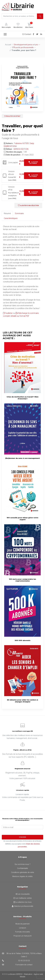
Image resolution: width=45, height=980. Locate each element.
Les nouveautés (23, 894)
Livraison (23, 928)
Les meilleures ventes (22, 898)
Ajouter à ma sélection (28, 206)
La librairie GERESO (15, 974)
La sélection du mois (23, 902)
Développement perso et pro (26, 45)
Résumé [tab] (7, 213)
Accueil (8, 45)
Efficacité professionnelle (23, 47)
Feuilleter (8, 313)
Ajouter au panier (33, 163)
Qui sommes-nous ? (22, 864)
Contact (27, 34)
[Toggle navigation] (5, 34)
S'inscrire (23, 837)
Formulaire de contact (24, 965)
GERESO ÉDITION (21, 149)
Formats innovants (23, 932)
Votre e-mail (8, 827)
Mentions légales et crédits (22, 876)
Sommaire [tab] (19, 213)
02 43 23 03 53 (24, 961)
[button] (6, 26)
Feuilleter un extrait (12, 116)
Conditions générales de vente (23, 872)
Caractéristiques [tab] (11, 218)
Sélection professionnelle (22, 906)
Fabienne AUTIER (21, 143)
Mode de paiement (22, 924)
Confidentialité (22, 868)
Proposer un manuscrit (22, 936)
